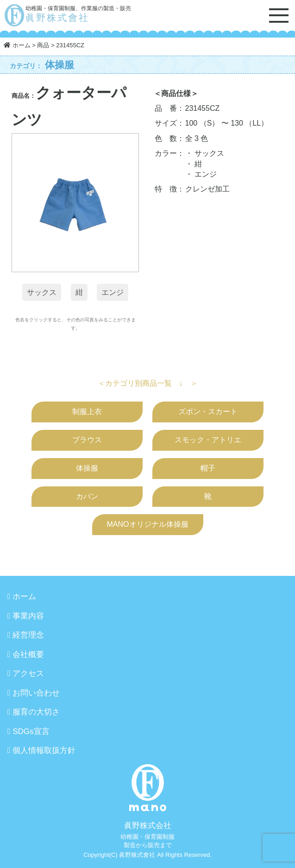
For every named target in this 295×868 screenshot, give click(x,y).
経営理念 (28, 635)
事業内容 (28, 616)
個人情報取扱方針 (44, 750)
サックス (42, 292)
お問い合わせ (36, 693)
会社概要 (28, 654)
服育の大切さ (36, 712)
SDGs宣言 (31, 731)
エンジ (113, 292)
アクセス (28, 673)
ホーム (24, 597)
